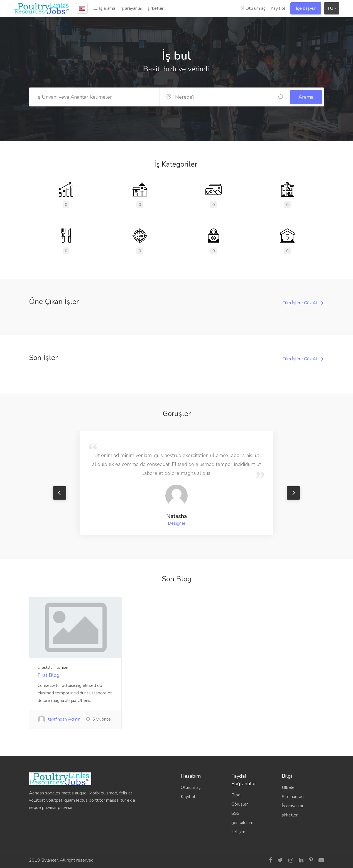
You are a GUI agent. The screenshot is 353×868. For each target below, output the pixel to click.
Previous (60, 493)
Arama (306, 97)
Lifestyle (45, 668)
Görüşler (240, 804)
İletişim (238, 832)
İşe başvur (306, 8)
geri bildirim (242, 823)
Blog (236, 795)
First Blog (49, 675)
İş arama (104, 8)
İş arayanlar (131, 8)
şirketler (155, 8)
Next (293, 493)
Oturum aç (252, 8)
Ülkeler (289, 787)
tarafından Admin (59, 719)
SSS (236, 813)
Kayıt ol (278, 8)
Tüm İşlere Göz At (300, 303)
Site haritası (293, 797)
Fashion (61, 668)
